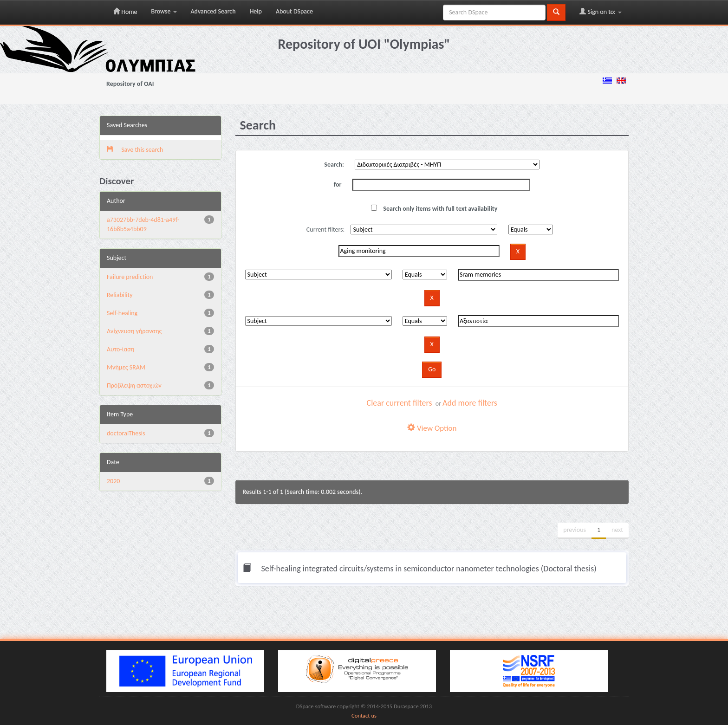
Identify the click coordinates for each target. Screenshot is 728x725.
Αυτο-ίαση (120, 349)
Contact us (364, 715)
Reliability (120, 295)
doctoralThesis (126, 433)
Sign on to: (601, 12)
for (338, 184)
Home (125, 12)
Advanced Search (213, 11)
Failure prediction (130, 277)
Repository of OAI (130, 84)
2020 (113, 481)
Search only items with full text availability (434, 209)
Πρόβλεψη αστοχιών (134, 385)
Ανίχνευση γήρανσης (134, 331)
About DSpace (294, 11)
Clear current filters (400, 403)
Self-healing (122, 313)
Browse (164, 11)
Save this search (135, 150)
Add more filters (470, 403)
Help (256, 11)
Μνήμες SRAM (126, 367)
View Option (432, 428)
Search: (334, 165)
